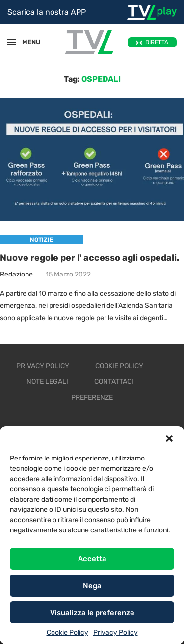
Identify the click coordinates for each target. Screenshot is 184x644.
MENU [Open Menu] (26, 42)
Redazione (16, 274)
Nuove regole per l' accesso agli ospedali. (90, 258)
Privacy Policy (116, 632)
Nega (92, 586)
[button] (169, 438)
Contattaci (114, 381)
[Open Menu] (12, 42)
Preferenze (92, 398)
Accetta (92, 559)
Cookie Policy (67, 632)
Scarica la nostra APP (47, 12)
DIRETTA (157, 42)
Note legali (47, 381)
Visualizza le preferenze (92, 613)
